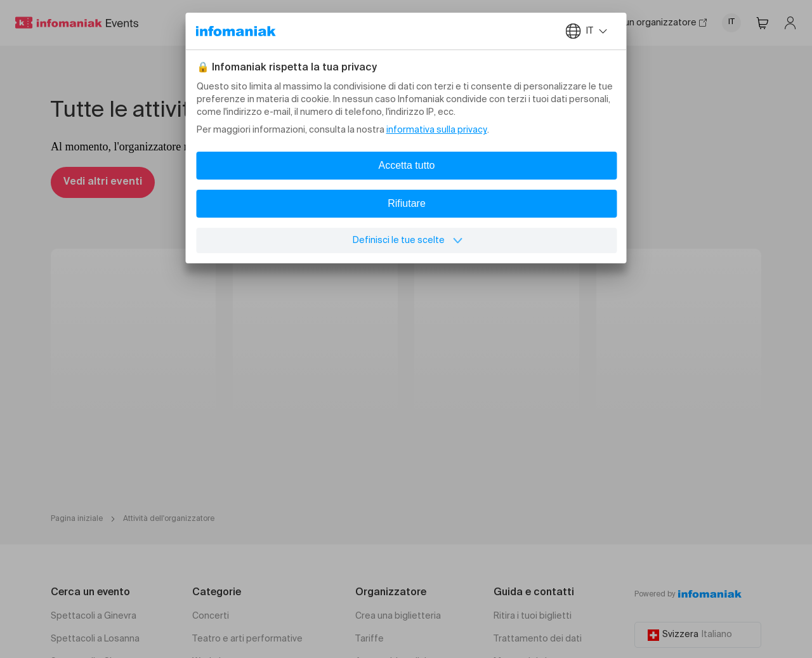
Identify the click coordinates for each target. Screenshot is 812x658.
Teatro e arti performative (247, 639)
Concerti (211, 616)
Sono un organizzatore (653, 23)
